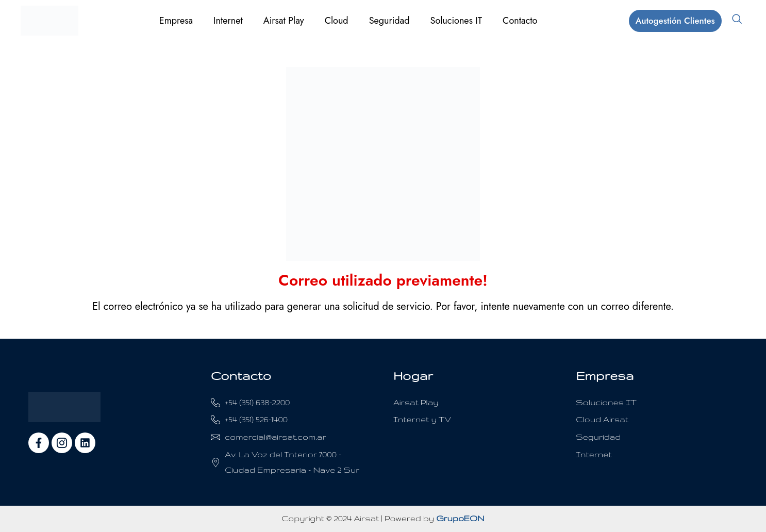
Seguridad (389, 21)
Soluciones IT (456, 21)
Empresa (176, 21)
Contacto (520, 21)
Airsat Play (284, 21)
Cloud (337, 21)
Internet (228, 21)
